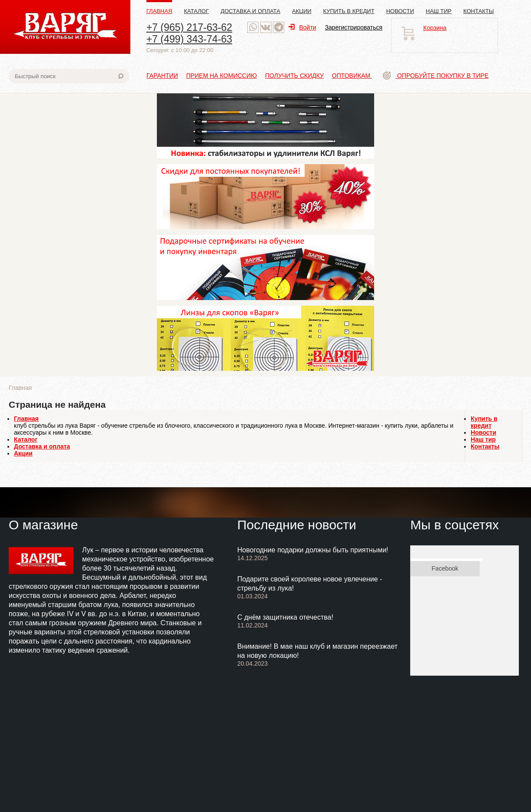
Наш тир (439, 11)
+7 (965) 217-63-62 (189, 27)
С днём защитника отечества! (285, 617)
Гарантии (162, 76)
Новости (400, 11)
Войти (302, 27)
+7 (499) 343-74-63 (189, 39)
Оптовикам (352, 76)
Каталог (196, 11)
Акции (302, 11)
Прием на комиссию (221, 76)
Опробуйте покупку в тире (436, 76)
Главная (159, 11)
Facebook (445, 568)
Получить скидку (294, 76)
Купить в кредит (349, 11)
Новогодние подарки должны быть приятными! (313, 550)
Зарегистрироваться (354, 27)
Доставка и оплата (251, 11)
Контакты (478, 11)
